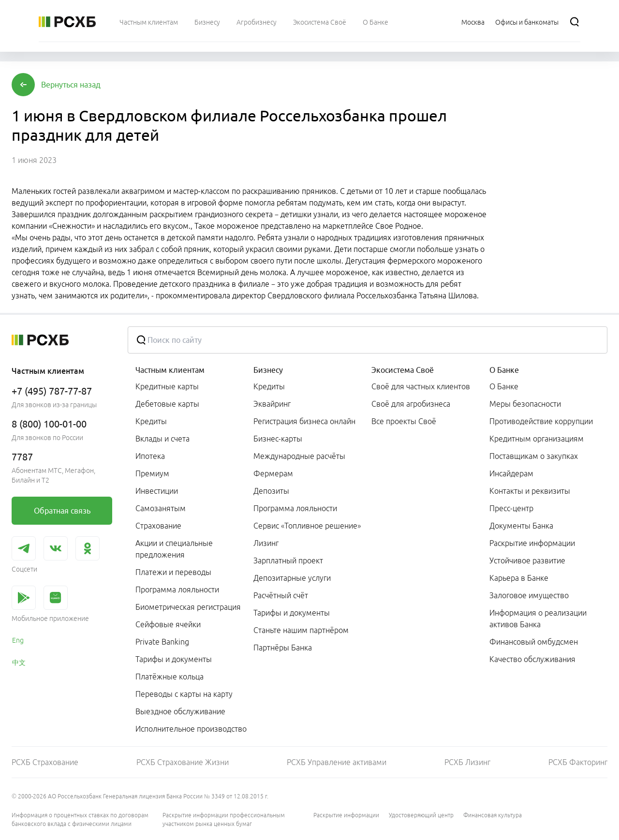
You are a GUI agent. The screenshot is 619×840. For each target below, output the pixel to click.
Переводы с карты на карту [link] (184, 694)
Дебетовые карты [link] (167, 404)
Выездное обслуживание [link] (180, 711)
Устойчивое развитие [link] (527, 560)
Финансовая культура (493, 815)
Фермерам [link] (273, 473)
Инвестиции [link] (157, 491)
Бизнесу (268, 370)
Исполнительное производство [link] (191, 729)
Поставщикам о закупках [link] (534, 456)
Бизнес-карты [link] (278, 439)
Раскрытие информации (346, 815)
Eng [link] (18, 640)
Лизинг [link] (266, 543)
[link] (62, 511)
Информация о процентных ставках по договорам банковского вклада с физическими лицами (80, 819)
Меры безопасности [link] (525, 404)
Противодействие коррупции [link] (541, 421)
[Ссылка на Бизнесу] (207, 22)
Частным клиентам (170, 370)
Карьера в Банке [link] (519, 578)
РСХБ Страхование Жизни (183, 762)
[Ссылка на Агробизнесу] (257, 22)
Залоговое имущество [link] (529, 595)
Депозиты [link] (271, 491)
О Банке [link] (504, 386)
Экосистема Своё (403, 370)
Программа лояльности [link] (177, 589)
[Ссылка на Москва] (473, 22)
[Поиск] (575, 22)
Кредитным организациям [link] (537, 439)
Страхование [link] (158, 526)
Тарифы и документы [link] (174, 659)
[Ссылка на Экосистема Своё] (320, 22)
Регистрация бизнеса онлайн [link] (304, 421)
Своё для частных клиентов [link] (421, 386)
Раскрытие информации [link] (532, 543)
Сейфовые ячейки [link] (168, 624)
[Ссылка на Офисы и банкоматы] (527, 22)
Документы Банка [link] (521, 526)
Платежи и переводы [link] (173, 572)
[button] (71, 85)
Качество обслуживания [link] (532, 659)
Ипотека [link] (150, 456)
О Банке (504, 370)
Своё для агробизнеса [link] (411, 404)
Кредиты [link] (151, 421)
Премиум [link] (152, 473)
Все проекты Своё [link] (404, 421)
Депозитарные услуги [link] (292, 578)
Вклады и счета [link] (162, 439)
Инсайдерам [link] (511, 473)
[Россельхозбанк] (67, 22)
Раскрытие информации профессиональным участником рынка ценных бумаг (224, 819)
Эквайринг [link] (272, 404)
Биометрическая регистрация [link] (188, 607)
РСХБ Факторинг (578, 762)
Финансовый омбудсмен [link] (534, 642)
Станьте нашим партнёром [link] (301, 630)
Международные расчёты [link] (299, 456)
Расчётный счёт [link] (281, 595)
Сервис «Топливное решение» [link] (307, 526)
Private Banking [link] (162, 642)
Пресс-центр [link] (511, 508)
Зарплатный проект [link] (288, 560)
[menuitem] (149, 22)
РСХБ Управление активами (337, 762)
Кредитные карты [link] (167, 386)
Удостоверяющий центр (421, 815)
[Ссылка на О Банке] (376, 22)
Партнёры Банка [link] (283, 648)
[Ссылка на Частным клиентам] (149, 22)
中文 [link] (19, 663)
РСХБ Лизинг (467, 762)
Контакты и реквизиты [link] (530, 491)
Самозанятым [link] (161, 508)
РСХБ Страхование (45, 762)
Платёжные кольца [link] (169, 677)
